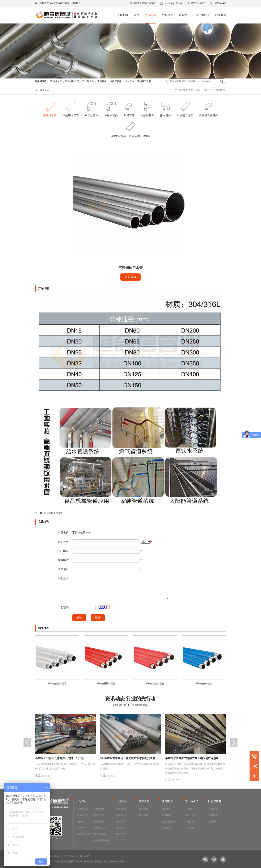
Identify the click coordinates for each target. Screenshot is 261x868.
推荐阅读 (55, 856)
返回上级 (44, 90)
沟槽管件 (102, 81)
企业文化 (190, 815)
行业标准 (167, 828)
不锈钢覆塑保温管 (106, 684)
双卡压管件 (88, 81)
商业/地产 (121, 828)
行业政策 (70, 856)
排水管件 (129, 81)
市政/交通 (121, 834)
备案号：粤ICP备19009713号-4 (110, 862)
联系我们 (221, 15)
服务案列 (167, 809)
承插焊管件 (116, 81)
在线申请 (144, 815)
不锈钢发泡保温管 (49, 513)
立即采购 (130, 277)
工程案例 (122, 15)
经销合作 (168, 15)
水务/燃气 (121, 815)
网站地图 (85, 856)
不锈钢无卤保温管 (155, 684)
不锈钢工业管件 (208, 108)
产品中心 (151, 15)
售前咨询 (213, 809)
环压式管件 (111, 108)
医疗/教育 (121, 822)
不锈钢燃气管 (72, 81)
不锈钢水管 (56, 81)
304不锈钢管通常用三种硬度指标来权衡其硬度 (128, 758)
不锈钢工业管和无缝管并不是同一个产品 (59, 758)
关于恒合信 (203, 15)
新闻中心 (184, 15)
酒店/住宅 (121, 809)
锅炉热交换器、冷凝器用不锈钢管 (130, 129)
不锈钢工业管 (144, 81)
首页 (137, 15)
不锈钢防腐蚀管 (204, 684)
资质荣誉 (190, 822)
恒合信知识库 (169, 822)
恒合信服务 (215, 801)
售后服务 (213, 815)
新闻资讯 (167, 815)
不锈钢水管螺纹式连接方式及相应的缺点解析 (192, 758)
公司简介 (190, 809)
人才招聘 (190, 828)
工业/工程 (121, 841)
